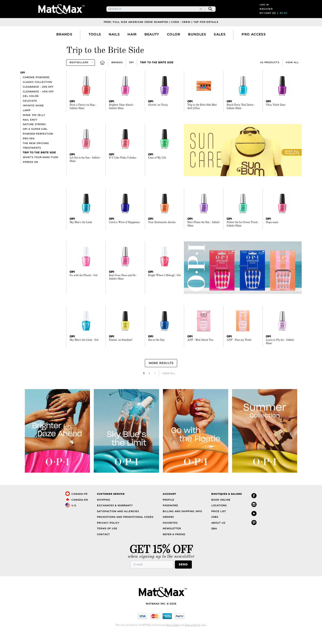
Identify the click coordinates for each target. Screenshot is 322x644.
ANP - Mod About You (200, 353)
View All (292, 75)
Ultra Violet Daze (276, 118)
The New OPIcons (36, 156)
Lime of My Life (157, 170)
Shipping (103, 511)
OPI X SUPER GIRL (35, 142)
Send (185, 576)
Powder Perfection (38, 146)
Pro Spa (29, 151)
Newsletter (172, 540)
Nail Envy (30, 132)
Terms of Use (107, 540)
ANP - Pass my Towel (239, 353)
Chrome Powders (36, 90)
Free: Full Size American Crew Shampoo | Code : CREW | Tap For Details (161, 35)
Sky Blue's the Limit (81, 235)
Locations (219, 517)
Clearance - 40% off (38, 104)
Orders (168, 528)
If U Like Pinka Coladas (123, 170)
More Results (161, 375)
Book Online (221, 511)
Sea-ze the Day (156, 353)
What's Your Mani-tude (41, 170)
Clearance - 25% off (38, 99)
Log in (264, 11)
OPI (131, 75)
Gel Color (31, 109)
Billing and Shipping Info (182, 523)
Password (170, 517)
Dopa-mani (272, 235)
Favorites (170, 534)
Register (266, 15)
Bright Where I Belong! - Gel (164, 288)
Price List (219, 523)
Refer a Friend (174, 546)
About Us (218, 534)
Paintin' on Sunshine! (121, 353)
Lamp (27, 123)
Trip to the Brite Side (157, 75)
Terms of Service (192, 636)
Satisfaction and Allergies (118, 523)
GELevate (30, 113)
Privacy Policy (108, 534)
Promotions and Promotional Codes (125, 528)
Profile (168, 511)
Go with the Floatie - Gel (83, 288)
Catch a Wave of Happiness (124, 235)
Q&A (214, 540)
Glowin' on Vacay (158, 118)
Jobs (215, 528)
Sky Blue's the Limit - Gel (84, 353)
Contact (103, 546)
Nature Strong (34, 137)
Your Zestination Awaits (162, 235)
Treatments (32, 160)
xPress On (31, 175)
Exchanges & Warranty (115, 517)
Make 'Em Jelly (34, 128)
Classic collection (37, 95)
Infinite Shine (33, 118)
